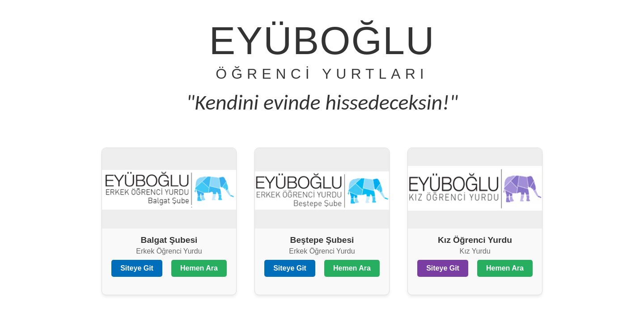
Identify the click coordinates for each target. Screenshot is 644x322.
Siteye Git (137, 268)
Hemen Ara (199, 268)
